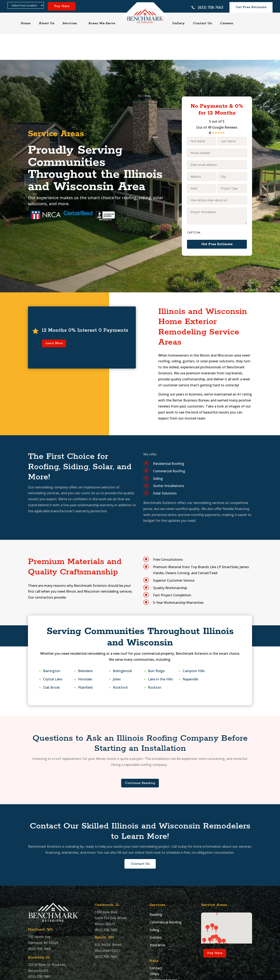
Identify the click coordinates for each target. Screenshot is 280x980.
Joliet (117, 652)
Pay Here (62, 6)
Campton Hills (194, 644)
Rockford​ (120, 661)
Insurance (157, 918)
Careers (227, 23)
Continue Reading (140, 756)
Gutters (156, 911)
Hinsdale (85, 652)
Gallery (178, 23)
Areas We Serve (102, 23)
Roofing (156, 888)
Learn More (54, 316)
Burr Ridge (156, 644)
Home (26, 23)
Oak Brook (51, 661)
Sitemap (156, 959)
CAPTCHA (194, 206)
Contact (156, 941)
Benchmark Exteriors (80, 974)
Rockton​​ (155, 661)
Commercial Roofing (166, 895)
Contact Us (202, 23)
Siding (154, 903)
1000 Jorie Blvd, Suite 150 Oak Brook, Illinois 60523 (111, 891)
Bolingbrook (122, 644)
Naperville (190, 652)
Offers (154, 947)
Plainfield (85, 661)
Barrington (52, 644)
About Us (46, 23)
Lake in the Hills (160, 652)
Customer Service (163, 953)
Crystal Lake (53, 652)
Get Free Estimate (251, 7)
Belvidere (85, 644)
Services (70, 23)
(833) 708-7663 (211, 7)
